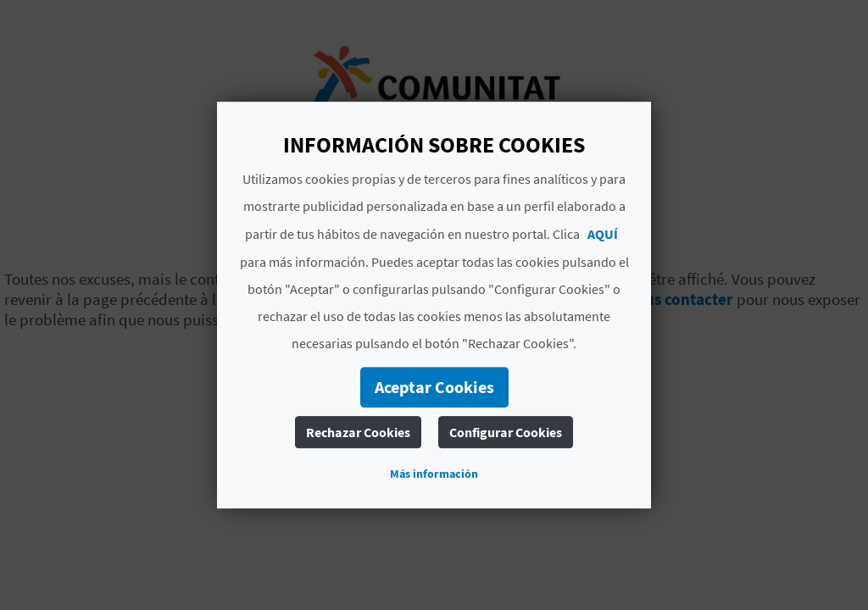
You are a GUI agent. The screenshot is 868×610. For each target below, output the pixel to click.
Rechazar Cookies (358, 432)
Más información (434, 474)
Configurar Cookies (506, 432)
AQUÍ (603, 234)
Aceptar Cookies (434, 387)
